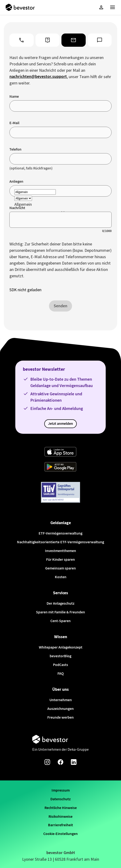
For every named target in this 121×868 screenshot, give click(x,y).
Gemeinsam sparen (60, 568)
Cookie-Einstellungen (60, 834)
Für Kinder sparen (60, 559)
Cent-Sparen (60, 621)
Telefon (15, 149)
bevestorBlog (60, 656)
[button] (101, 7)
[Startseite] (20, 7)
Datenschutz (60, 799)
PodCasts (60, 665)
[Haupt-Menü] (113, 7)
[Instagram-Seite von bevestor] (47, 762)
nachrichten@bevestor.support (38, 76)
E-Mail (14, 123)
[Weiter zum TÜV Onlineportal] (60, 493)
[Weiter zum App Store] (60, 452)
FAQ (61, 673)
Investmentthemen (60, 551)
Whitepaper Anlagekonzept (61, 647)
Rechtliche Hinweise (61, 808)
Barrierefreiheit (60, 825)
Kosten (61, 577)
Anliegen (16, 181)
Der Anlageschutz (60, 603)
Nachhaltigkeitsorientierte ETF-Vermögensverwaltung (60, 542)
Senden (60, 306)
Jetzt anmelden (60, 423)
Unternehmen (61, 700)
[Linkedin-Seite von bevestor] (74, 762)
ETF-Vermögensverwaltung (60, 533)
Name (14, 96)
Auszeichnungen (60, 709)
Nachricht (17, 208)
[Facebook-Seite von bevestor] (60, 762)
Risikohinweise (60, 816)
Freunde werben (60, 717)
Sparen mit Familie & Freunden (60, 612)
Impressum (61, 790)
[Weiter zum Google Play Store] (60, 467)
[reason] (35, 192)
